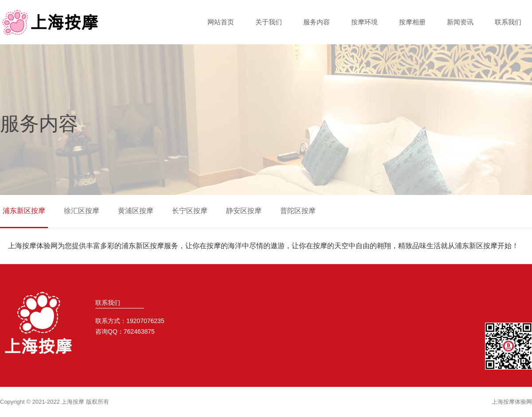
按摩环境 (364, 22)
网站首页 (221, 22)
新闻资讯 (460, 22)
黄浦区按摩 (136, 211)
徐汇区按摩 (82, 211)
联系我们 (508, 22)
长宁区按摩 (190, 211)
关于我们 (269, 22)
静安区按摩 (244, 211)
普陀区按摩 (298, 211)
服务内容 (317, 22)
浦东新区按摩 (24, 211)
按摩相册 (412, 22)
